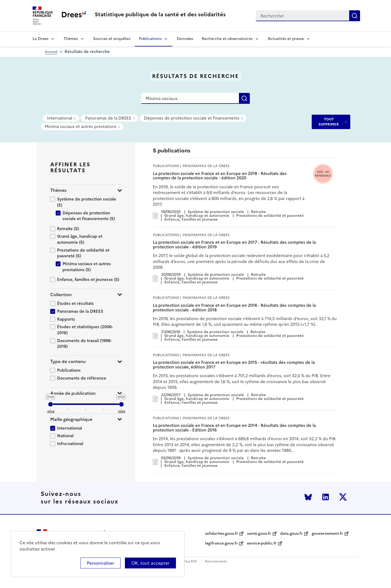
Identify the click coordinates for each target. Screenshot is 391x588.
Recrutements (216, 562)
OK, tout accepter (150, 563)
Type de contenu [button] (68, 362)
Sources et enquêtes (112, 39)
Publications (150, 39)
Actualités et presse (286, 39)
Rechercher (355, 16)
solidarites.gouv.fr (222, 534)
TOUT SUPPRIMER (329, 122)
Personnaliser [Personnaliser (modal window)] (100, 563)
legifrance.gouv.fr (221, 543)
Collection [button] (61, 295)
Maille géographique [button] (71, 419)
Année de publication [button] (73, 393)
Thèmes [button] (58, 190)
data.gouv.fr (291, 534)
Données (185, 39)
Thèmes (71, 39)
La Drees (40, 39)
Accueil (51, 52)
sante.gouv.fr (259, 534)
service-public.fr (262, 543)
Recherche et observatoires (227, 39)
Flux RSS (190, 562)
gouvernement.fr (327, 534)
